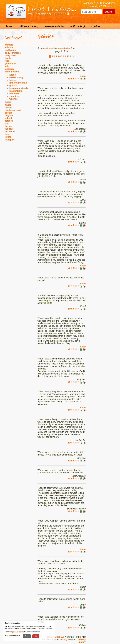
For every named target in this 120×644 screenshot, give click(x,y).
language (10, 69)
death (8, 58)
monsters (14, 94)
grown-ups (10, 64)
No (36, 636)
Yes (27, 636)
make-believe (12, 72)
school (8, 118)
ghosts (13, 85)
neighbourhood (13, 110)
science (9, 121)
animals (9, 45)
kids (7, 66)
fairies (13, 80)
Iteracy (63, 639)
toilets (8, 137)
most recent (49, 48)
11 (71, 56)
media (8, 102)
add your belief (28, 26)
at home (9, 47)
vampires (14, 96)
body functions (13, 53)
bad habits (10, 50)
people (8, 113)
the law (8, 126)
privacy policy (82, 641)
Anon (83, 76)
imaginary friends (19, 88)
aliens (13, 75)
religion (9, 115)
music (8, 105)
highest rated (64, 48)
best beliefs (77, 26)
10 (68, 56)
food (7, 61)
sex (7, 124)
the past (9, 129)
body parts (10, 56)
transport (10, 140)
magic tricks (16, 91)
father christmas (18, 83)
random (96, 26)
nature (8, 107)
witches (13, 99)
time (7, 134)
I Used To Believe (55, 637)
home (9, 26)
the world (10, 132)
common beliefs (54, 26)
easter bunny (16, 77)
